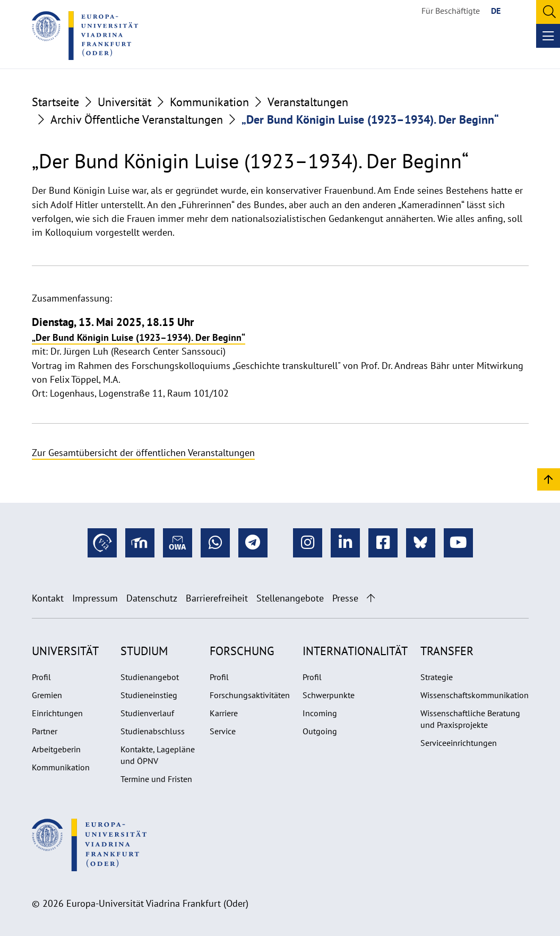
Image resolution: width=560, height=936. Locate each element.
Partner (45, 731)
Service (223, 731)
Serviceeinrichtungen (459, 743)
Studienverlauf (147, 713)
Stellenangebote (290, 598)
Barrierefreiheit (217, 598)
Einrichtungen (57, 713)
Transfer (447, 651)
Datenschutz (152, 598)
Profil (41, 677)
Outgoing (320, 731)
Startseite (55, 102)
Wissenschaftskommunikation (475, 695)
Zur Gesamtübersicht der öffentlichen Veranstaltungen (143, 453)
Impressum (95, 598)
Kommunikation (209, 102)
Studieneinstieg (149, 695)
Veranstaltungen (308, 102)
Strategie (437, 677)
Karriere (224, 713)
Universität (124, 102)
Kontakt (48, 598)
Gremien (47, 695)
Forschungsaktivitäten (250, 695)
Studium (144, 651)
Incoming (320, 713)
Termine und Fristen (156, 779)
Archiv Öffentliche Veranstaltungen (137, 119)
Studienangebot (150, 677)
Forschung (242, 651)
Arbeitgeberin (56, 749)
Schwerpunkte (329, 695)
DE (496, 11)
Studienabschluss (153, 731)
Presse (345, 598)
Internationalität (355, 651)
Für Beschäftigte (451, 11)
